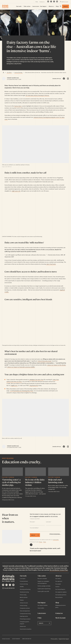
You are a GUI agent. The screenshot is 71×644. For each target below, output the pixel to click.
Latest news (36, 6)
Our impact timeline (43, 605)
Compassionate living (25, 613)
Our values (58, 578)
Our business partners (61, 595)
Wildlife (22, 587)
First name (35, 522)
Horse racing (23, 595)
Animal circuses (24, 603)
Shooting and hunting (25, 589)
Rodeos (22, 600)
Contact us (42, 2)
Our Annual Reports (60, 589)
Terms (45, 542)
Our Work (9, 72)
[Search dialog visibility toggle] (60, 6)
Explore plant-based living (44, 589)
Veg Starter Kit (34, 385)
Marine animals (24, 597)
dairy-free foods (51, 264)
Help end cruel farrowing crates (56, 481)
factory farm (18, 106)
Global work (23, 626)
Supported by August (64, 639)
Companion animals (25, 608)
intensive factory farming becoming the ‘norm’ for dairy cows (35, 118)
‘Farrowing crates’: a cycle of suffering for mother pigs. (11, 482)
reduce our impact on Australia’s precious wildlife (21, 367)
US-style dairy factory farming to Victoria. (37, 95)
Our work (19, 6)
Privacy (41, 542)
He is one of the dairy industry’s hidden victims (35, 482)
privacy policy (56, 540)
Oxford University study (45, 361)
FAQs (37, 2)
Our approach (59, 581)
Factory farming (18, 72)
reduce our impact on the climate (56, 365)
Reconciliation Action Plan (59, 570)
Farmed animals (24, 581)
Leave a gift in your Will (43, 591)
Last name (51, 522)
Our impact (44, 6)
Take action (28, 6)
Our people (58, 584)
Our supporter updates (61, 592)
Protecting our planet (25, 619)
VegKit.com (14, 385)
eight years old (16, 191)
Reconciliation (59, 597)
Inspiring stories (24, 616)
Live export (23, 578)
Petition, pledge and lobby (44, 586)
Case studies (41, 608)
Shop (57, 6)
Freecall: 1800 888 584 (8, 588)
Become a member (42, 578)
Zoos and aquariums (25, 611)
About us (52, 6)
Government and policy (26, 629)
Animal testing (24, 605)
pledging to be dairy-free (36, 379)
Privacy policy (54, 639)
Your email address (37, 528)
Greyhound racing (24, 592)
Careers (57, 587)
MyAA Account (60, 618)
